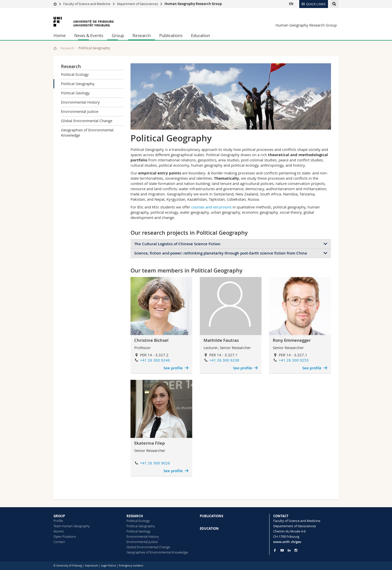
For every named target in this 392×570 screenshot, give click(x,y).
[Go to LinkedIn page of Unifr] (289, 550)
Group (118, 35)
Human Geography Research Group (193, 4)
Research (142, 35)
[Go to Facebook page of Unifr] (275, 550)
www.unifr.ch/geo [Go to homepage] (287, 542)
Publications (171, 35)
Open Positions (65, 536)
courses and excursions (211, 207)
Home (60, 35)
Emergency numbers (131, 566)
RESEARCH (135, 516)
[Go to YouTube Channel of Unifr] (282, 550)
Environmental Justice (80, 111)
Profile (58, 521)
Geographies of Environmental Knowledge (87, 132)
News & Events (89, 35)
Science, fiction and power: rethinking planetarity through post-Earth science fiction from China (221, 253)
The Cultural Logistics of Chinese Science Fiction (177, 244)
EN (291, 4)
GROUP (59, 516)
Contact (59, 542)
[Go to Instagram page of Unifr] (296, 550)
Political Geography (78, 84)
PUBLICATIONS (211, 516)
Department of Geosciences (137, 4)
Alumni (59, 531)
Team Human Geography (72, 526)
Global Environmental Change (87, 121)
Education (200, 35)
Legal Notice (108, 566)
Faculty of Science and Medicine (87, 4)
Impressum (91, 566)
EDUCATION (209, 528)
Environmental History (80, 102)
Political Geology (75, 93)
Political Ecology (75, 74)
